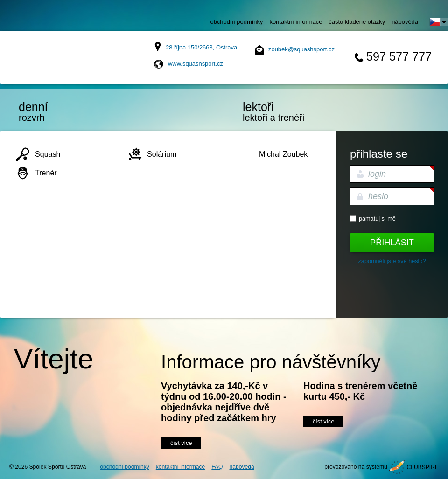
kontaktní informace (296, 22)
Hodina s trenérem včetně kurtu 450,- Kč (360, 391)
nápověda (405, 22)
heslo (378, 196)
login (377, 174)
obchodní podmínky (237, 22)
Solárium (162, 154)
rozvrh (58, 111)
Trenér (46, 173)
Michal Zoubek (283, 154)
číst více (181, 443)
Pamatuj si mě (377, 219)
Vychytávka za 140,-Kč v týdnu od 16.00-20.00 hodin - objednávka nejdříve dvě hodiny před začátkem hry (224, 402)
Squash (48, 154)
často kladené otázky (357, 22)
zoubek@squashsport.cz (301, 49)
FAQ (217, 467)
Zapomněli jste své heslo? (392, 261)
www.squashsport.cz (196, 64)
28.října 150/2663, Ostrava (201, 47)
